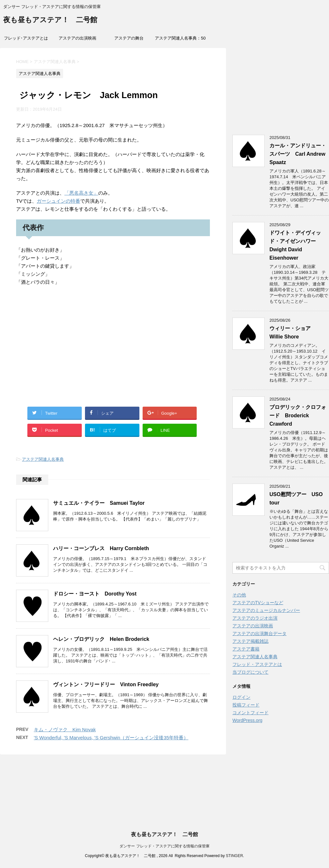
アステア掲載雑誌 (250, 641)
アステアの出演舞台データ (259, 633)
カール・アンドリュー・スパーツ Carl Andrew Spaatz (298, 154)
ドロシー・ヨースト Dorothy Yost (95, 594)
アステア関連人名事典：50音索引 (180, 40)
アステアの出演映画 (77, 38)
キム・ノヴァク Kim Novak (65, 729)
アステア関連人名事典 (43, 459)
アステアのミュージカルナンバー (266, 610)
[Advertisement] (113, 354)
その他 (239, 595)
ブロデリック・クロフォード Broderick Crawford (298, 416)
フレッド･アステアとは (26, 38)
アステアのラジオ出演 (255, 618)
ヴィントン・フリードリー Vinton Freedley (106, 684)
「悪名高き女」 (81, 193)
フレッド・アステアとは (257, 664)
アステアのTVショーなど (258, 603)
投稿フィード (246, 705)
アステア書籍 (246, 649)
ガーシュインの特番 (58, 201)
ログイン (241, 697)
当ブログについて (250, 672)
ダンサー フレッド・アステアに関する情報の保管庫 (164, 846)
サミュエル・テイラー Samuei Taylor (99, 503)
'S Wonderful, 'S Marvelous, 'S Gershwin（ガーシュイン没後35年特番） (111, 738)
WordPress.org (247, 720)
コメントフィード (250, 713)
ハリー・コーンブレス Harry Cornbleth (101, 548)
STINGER (234, 856)
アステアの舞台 (129, 38)
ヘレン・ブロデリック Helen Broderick (101, 639)
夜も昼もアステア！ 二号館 (50, 20)
